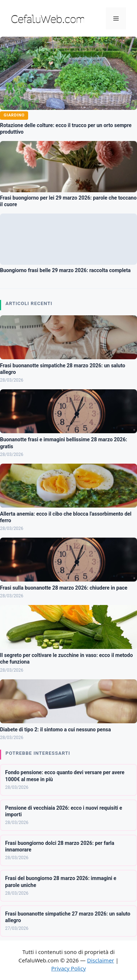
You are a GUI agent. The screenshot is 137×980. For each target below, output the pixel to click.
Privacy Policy (68, 968)
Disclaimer (100, 960)
